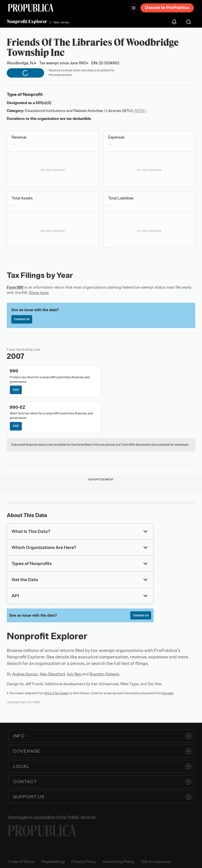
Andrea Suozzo (25, 674)
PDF (16, 390)
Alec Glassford (52, 674)
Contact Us (22, 319)
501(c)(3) (44, 103)
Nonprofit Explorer (27, 21)
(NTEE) (140, 111)
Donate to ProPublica (167, 8)
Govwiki (168, 693)
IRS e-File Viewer (56, 693)
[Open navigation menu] (134, 8)
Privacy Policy (83, 862)
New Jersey (61, 22)
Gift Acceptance (156, 862)
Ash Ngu (74, 674)
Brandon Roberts (104, 674)
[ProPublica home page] (42, 831)
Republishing (53, 862)
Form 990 (15, 287)
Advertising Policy (119, 862)
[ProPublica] (31, 8)
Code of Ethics (21, 862)
